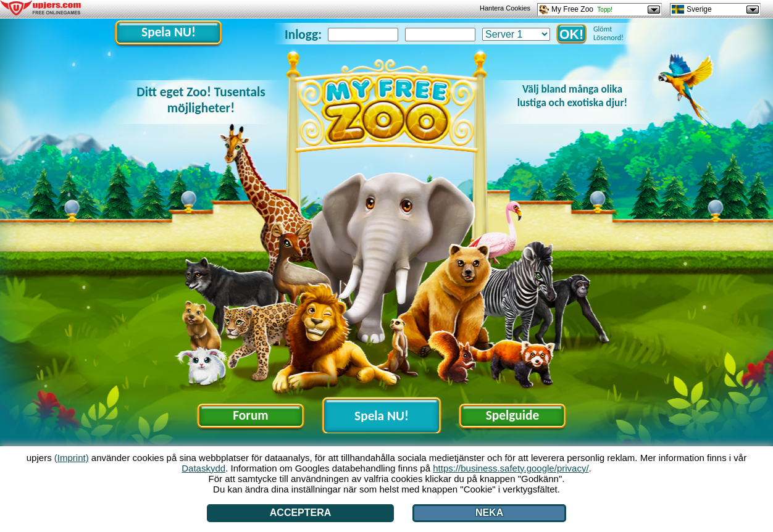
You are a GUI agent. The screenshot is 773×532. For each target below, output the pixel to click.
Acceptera (301, 513)
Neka (489, 513)
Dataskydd (203, 468)
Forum (250, 415)
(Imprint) (72, 458)
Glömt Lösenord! (608, 33)
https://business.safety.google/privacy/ (511, 468)
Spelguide (512, 415)
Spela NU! (169, 32)
